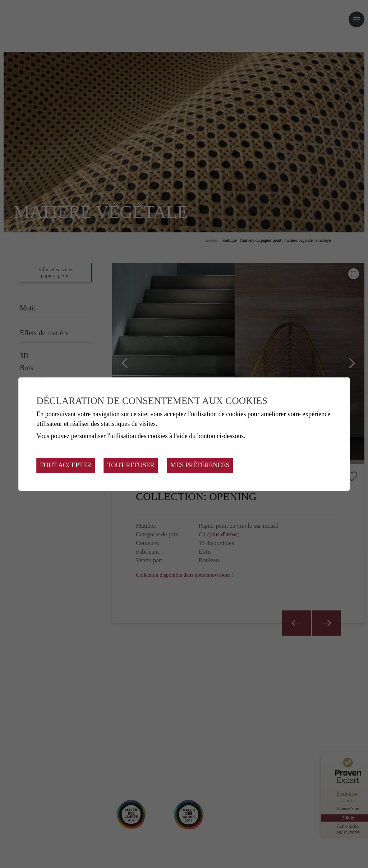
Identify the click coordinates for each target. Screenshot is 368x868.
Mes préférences (200, 465)
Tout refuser (131, 465)
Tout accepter (66, 465)
